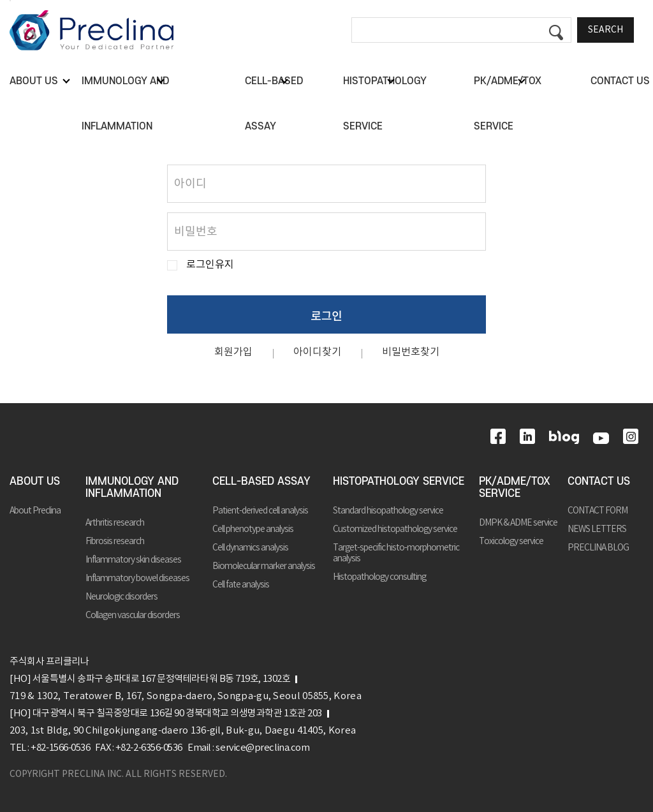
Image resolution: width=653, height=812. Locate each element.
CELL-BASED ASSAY (261, 482)
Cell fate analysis (241, 585)
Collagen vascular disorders (133, 616)
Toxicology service (511, 542)
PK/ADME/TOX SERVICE (515, 488)
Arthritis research (115, 523)
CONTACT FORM (598, 511)
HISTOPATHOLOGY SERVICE (399, 482)
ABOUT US (35, 482)
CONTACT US (599, 482)
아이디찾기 (317, 352)
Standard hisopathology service (388, 511)
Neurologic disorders (121, 597)
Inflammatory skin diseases (133, 560)
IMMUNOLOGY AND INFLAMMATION (132, 488)
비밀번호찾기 (411, 352)
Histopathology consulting (379, 577)
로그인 (326, 315)
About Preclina (35, 511)
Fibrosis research (115, 542)
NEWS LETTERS (597, 529)
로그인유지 (210, 265)
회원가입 (233, 352)
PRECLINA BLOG (598, 548)
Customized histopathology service (395, 529)
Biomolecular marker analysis (264, 566)
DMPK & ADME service (518, 523)
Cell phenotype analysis (253, 529)
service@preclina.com (262, 748)
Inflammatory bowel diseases (137, 579)
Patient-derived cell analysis (260, 511)
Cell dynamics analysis (250, 548)
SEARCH (605, 30)
